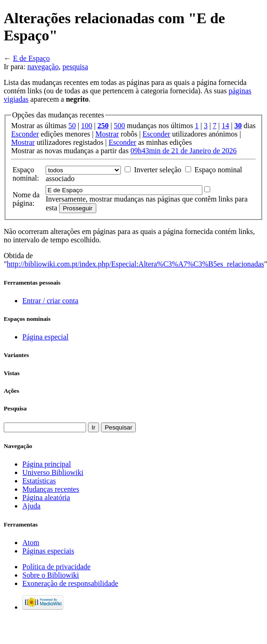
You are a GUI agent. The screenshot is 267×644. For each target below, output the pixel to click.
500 (120, 126)
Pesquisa (15, 408)
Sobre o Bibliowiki (51, 575)
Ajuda (31, 506)
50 (72, 126)
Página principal (47, 464)
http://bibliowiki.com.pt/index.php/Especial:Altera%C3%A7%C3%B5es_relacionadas (136, 264)
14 (226, 126)
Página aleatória (46, 498)
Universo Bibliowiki (53, 472)
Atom (31, 543)
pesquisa (75, 67)
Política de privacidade (57, 567)
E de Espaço (31, 58)
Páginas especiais (48, 551)
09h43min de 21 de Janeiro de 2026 (183, 151)
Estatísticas (39, 481)
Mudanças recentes (51, 489)
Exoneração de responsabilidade (70, 583)
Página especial (45, 337)
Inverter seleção (158, 170)
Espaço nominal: (26, 174)
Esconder (25, 134)
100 (87, 126)
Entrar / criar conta (50, 301)
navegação (43, 67)
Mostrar (107, 134)
